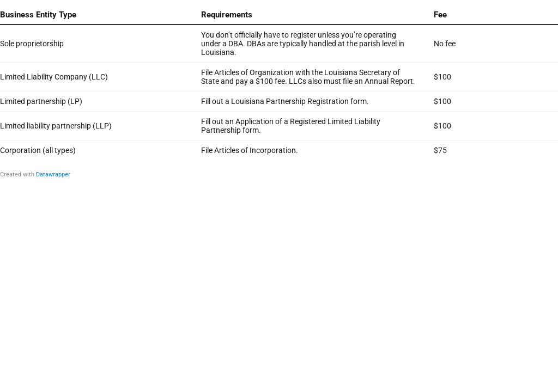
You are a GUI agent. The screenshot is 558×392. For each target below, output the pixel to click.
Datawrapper (53, 174)
